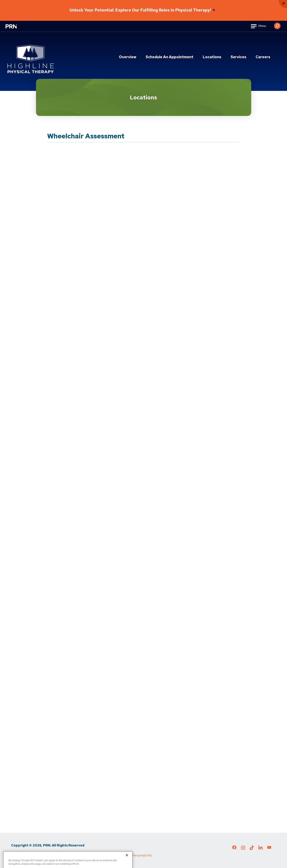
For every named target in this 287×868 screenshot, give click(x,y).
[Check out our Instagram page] (243, 849)
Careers (263, 57)
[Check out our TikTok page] (252, 849)
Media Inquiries (73, 855)
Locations (212, 57)
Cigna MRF (96, 855)
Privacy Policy (21, 855)
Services (238, 57)
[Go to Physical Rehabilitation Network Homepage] (16, 29)
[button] (277, 24)
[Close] (127, 860)
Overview (128, 57)
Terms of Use (46, 855)
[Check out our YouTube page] (269, 848)
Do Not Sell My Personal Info (131, 855)
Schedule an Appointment (169, 57)
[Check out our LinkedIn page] (260, 849)
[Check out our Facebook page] (234, 848)
